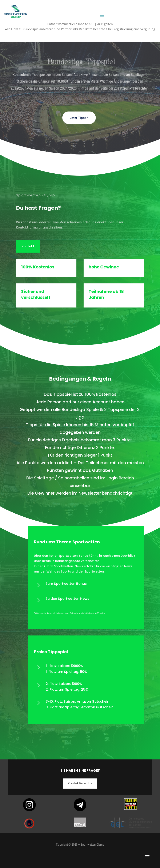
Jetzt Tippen (79, 128)
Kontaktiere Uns (80, 783)
